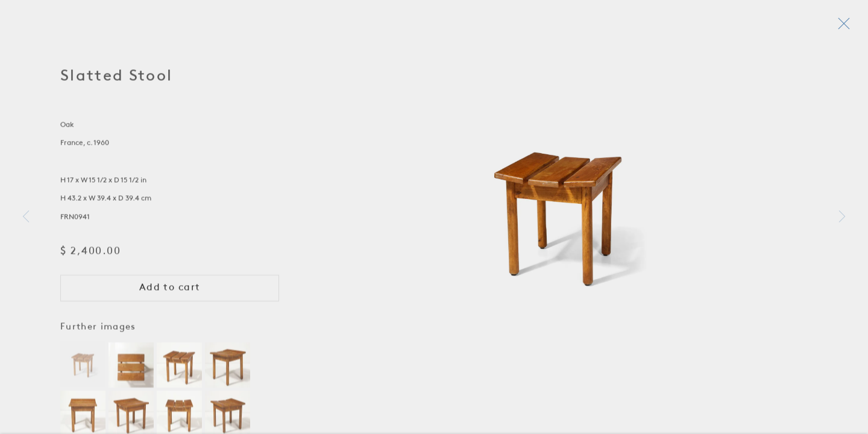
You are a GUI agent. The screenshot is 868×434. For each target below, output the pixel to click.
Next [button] (842, 217)
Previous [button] (26, 217)
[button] (83, 368)
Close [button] (843, 27)
